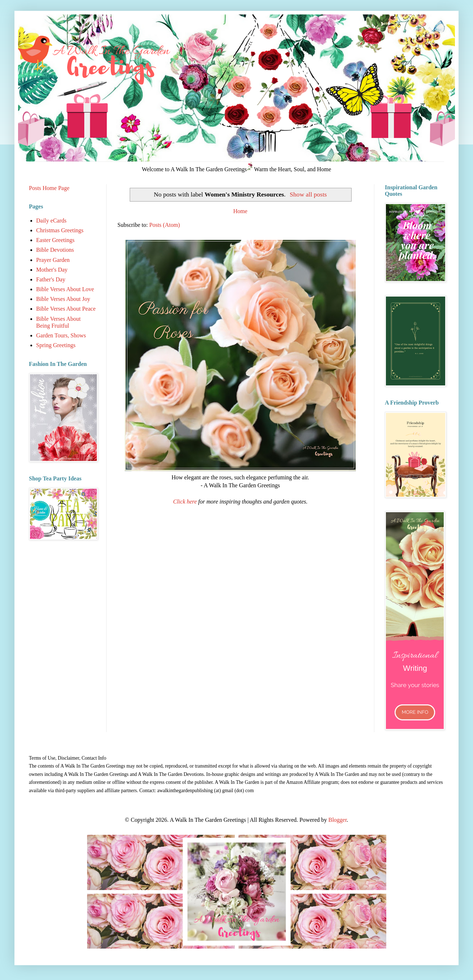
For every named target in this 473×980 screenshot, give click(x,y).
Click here (185, 502)
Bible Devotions (55, 250)
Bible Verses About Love (65, 289)
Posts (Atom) (165, 225)
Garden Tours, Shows (61, 335)
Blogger (338, 820)
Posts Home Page (49, 188)
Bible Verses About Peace (66, 309)
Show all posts (308, 194)
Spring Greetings (56, 345)
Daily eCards (51, 221)
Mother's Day (52, 270)
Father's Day (51, 279)
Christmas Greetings (60, 230)
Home (240, 211)
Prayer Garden (53, 260)
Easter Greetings (55, 240)
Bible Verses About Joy (63, 299)
